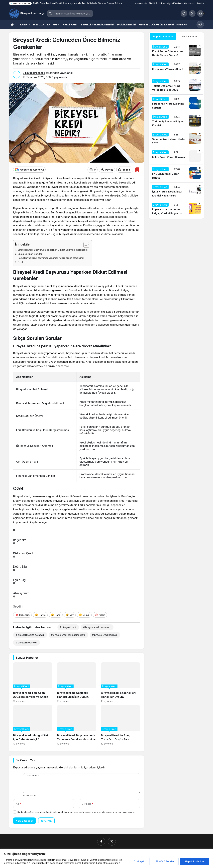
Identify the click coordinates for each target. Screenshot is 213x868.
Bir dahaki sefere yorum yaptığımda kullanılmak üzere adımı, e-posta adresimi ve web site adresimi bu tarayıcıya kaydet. (76, 812)
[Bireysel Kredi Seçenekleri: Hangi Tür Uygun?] (120, 682)
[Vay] (70, 615)
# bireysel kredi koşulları (104, 635)
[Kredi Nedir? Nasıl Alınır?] (176, 68)
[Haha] (56, 615)
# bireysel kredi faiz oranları (30, 635)
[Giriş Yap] (192, 13)
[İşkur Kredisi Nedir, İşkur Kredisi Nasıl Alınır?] (176, 191)
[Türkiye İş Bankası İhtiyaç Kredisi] (176, 121)
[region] (106, 858)
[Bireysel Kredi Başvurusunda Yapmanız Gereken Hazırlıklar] (77, 725)
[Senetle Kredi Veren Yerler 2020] (176, 139)
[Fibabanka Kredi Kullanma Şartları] (176, 103)
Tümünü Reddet (165, 861)
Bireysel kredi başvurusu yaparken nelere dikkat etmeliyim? (54, 258)
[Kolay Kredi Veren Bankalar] (176, 156)
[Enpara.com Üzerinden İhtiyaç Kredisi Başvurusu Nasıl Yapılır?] (176, 209)
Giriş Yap (46, 821)
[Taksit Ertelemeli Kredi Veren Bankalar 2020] (176, 86)
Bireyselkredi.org (34, 73)
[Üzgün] (84, 615)
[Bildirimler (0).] (201, 13)
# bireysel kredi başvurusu (97, 627)
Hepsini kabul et (195, 861)
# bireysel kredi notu (26, 642)
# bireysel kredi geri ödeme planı (68, 635)
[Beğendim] (22, 615)
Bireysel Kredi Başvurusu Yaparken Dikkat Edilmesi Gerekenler (53, 250)
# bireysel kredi (68, 627)
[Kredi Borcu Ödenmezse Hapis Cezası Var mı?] (176, 51)
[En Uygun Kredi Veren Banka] (176, 174)
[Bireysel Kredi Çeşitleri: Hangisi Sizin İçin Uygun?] (77, 682)
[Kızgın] (100, 615)
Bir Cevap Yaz (25, 760)
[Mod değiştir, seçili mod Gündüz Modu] (200, 25)
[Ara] (184, 13)
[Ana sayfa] (12, 25)
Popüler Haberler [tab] (163, 36)
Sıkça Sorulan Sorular (30, 254)
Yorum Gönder (24, 821)
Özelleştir (139, 861)
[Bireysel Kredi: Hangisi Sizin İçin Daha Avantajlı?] (33, 725)
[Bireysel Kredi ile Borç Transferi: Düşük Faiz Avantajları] (120, 725)
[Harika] (40, 615)
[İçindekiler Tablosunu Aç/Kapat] (85, 245)
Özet (20, 262)
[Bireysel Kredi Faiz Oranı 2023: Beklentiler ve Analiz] (33, 682)
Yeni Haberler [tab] (190, 36)
